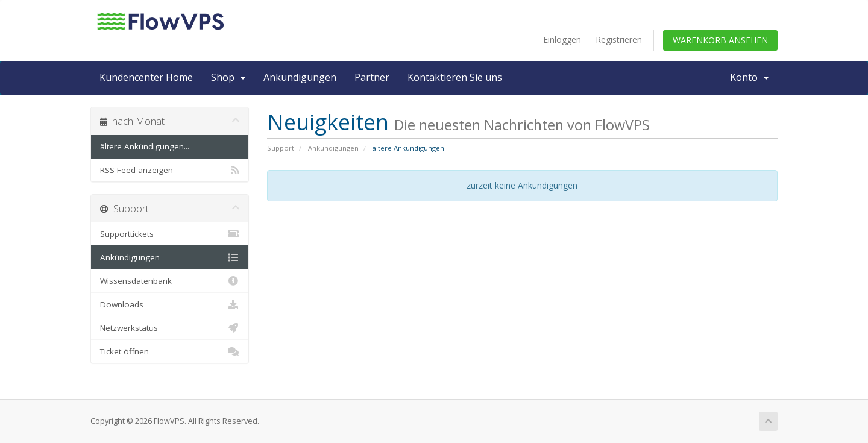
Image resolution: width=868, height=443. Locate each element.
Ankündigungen (300, 77)
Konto (749, 77)
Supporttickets (170, 234)
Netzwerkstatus (170, 328)
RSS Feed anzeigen (170, 170)
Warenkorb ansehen (720, 40)
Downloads (170, 304)
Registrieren (619, 39)
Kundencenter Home (146, 77)
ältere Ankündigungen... (145, 146)
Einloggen (562, 39)
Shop (228, 77)
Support (281, 148)
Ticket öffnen (170, 351)
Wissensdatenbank (170, 281)
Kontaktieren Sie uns (455, 77)
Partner (372, 77)
